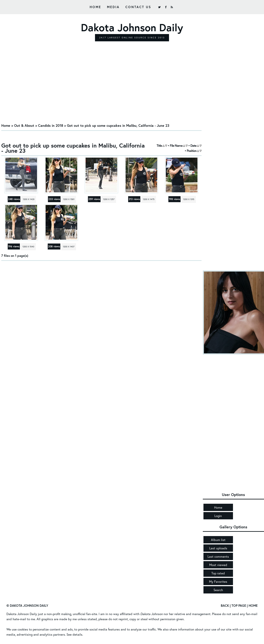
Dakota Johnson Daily (22, 614)
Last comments (218, 556)
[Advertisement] (101, 88)
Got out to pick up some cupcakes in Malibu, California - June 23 (118, 125)
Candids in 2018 (51, 125)
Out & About (24, 125)
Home (95, 7)
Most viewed (218, 565)
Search (218, 590)
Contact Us (138, 7)
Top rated (218, 573)
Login (218, 516)
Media (113, 7)
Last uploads (218, 548)
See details (74, 634)
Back (225, 605)
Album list (218, 540)
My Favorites (218, 581)
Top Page (239, 605)
